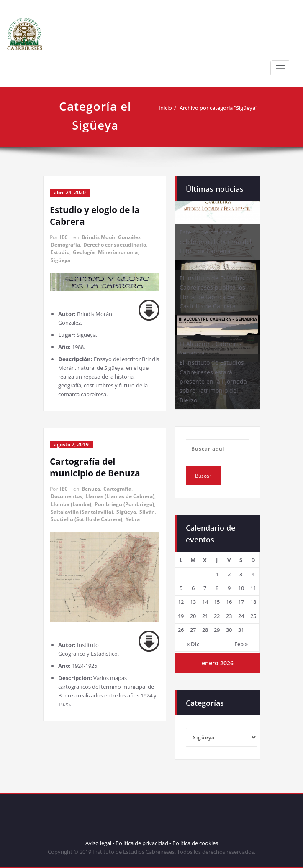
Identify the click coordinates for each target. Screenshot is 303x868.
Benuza (91, 489)
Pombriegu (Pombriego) (124, 504)
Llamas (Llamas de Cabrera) (120, 496)
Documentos (66, 496)
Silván (147, 512)
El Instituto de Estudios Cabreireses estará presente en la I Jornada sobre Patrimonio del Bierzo (213, 381)
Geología (84, 252)
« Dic (193, 644)
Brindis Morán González (111, 237)
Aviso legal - (100, 843)
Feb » (241, 644)
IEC (64, 237)
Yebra (133, 519)
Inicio (165, 108)
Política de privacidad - (143, 843)
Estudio (60, 252)
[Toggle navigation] (280, 68)
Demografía (65, 245)
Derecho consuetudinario (115, 245)
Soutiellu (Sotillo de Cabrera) (86, 519)
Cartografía (117, 489)
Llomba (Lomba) (71, 504)
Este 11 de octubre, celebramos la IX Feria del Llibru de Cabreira (216, 242)
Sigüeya (60, 260)
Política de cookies (195, 843)
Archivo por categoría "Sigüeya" (218, 108)
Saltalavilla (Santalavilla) (82, 512)
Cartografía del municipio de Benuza (95, 467)
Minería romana (118, 252)
